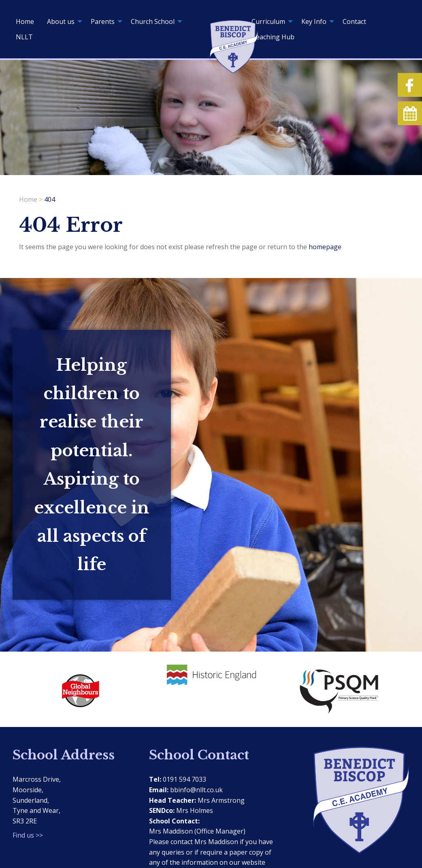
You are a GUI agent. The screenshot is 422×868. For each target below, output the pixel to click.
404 (50, 199)
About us (61, 21)
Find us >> (28, 835)
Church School (153, 21)
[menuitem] (25, 21)
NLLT (24, 37)
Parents (103, 21)
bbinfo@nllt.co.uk (196, 790)
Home (25, 21)
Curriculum (268, 21)
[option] (79, 689)
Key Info (314, 21)
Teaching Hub (273, 37)
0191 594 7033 (184, 779)
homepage (325, 247)
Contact (354, 21)
